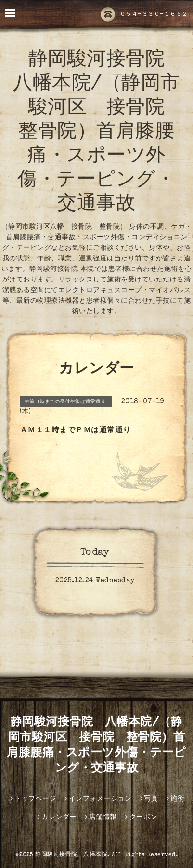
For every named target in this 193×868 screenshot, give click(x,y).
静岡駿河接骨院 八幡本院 (71, 855)
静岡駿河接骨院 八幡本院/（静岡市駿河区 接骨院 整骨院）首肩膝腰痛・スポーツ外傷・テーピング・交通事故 (99, 133)
